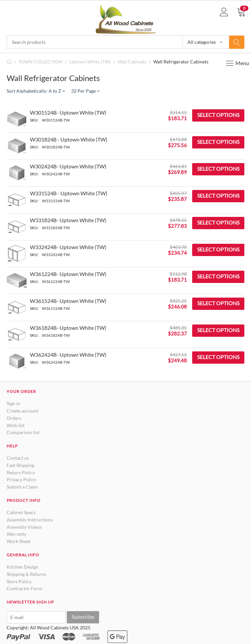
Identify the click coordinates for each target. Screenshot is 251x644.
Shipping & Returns (26, 574)
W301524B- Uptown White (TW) (68, 112)
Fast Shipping (20, 465)
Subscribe (83, 617)
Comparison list (23, 432)
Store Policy (19, 581)
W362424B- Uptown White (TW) (68, 355)
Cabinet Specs (21, 512)
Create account (22, 411)
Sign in (13, 403)
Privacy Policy (21, 479)
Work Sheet (19, 541)
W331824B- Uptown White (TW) (68, 220)
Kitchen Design (22, 567)
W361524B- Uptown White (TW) (68, 301)
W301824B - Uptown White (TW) (69, 139)
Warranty (16, 534)
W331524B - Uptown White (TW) (69, 193)
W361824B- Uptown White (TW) (68, 328)
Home (9, 62)
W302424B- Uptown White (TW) (68, 166)
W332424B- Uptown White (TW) (68, 247)
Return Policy (21, 472)
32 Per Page (85, 91)
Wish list (16, 425)
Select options (218, 115)
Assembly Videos (24, 527)
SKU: (34, 120)
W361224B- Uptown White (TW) (68, 274)
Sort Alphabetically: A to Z (36, 91)
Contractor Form (24, 588)
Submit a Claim (22, 487)
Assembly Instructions (30, 520)
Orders (14, 418)
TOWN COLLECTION (40, 62)
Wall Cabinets (132, 62)
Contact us (18, 458)
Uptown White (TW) (90, 62)
